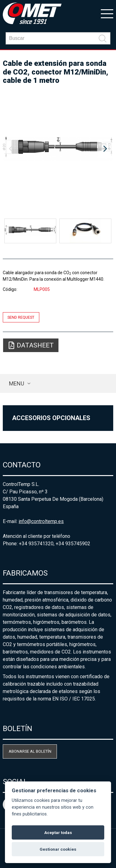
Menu (17, 383)
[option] (58, 149)
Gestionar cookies (58, 849)
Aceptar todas (58, 832)
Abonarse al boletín (30, 751)
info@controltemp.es (41, 521)
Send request (21, 317)
